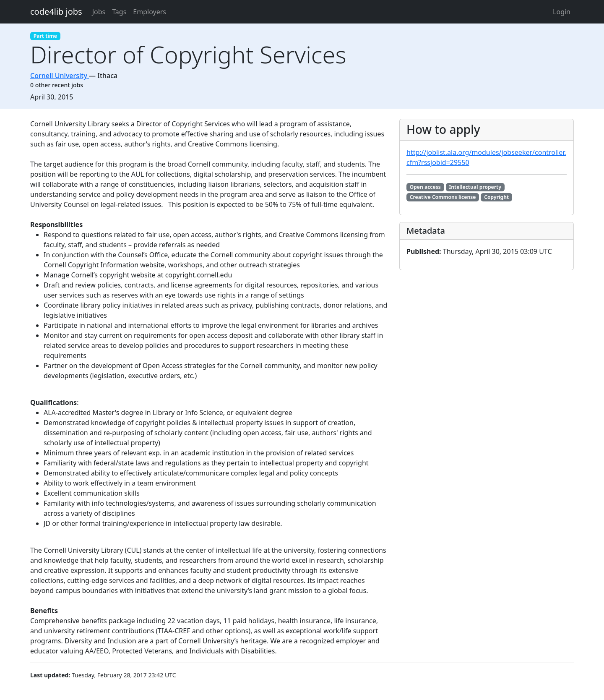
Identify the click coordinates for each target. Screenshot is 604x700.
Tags (119, 12)
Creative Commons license (443, 197)
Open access (425, 187)
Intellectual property (475, 187)
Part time (45, 36)
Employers (150, 12)
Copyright (496, 197)
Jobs (99, 12)
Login (562, 12)
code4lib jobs (56, 12)
